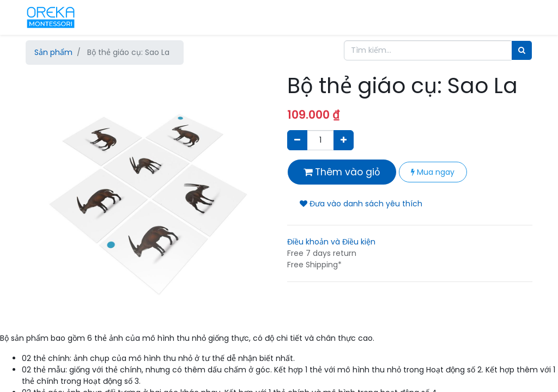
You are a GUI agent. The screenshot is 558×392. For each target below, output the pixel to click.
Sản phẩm (53, 52)
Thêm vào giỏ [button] (342, 172)
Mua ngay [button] (433, 172)
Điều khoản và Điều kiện (331, 242)
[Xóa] (297, 140)
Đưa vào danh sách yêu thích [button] (361, 204)
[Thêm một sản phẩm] (344, 140)
